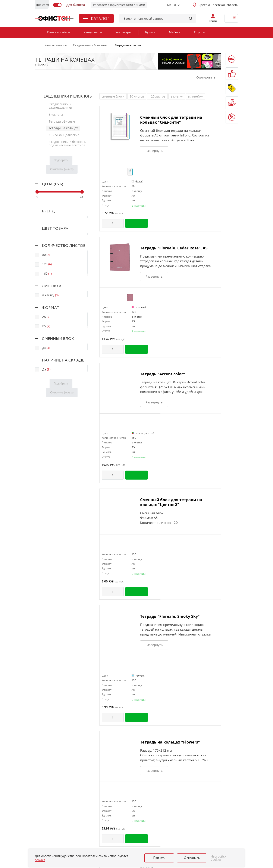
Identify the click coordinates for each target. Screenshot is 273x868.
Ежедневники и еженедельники (60, 106)
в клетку (177, 96)
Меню (172, 5)
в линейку (195, 96)
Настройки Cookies (219, 858)
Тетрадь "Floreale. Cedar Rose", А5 (174, 248)
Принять (159, 858)
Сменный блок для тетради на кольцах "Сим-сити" (171, 120)
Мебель (175, 32)
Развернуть (154, 151)
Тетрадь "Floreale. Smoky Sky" (170, 616)
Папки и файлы (59, 32)
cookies (40, 860)
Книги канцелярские (64, 133)
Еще (197, 32)
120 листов (157, 96)
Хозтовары (123, 32)
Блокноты (56, 114)
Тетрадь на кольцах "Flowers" (170, 742)
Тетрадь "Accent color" (163, 374)
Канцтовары (93, 32)
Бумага (150, 32)
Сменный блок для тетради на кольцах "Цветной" (171, 502)
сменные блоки (113, 96)
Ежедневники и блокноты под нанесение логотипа (67, 141)
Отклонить (192, 858)
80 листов (137, 96)
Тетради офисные (62, 120)
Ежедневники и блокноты (68, 96)
